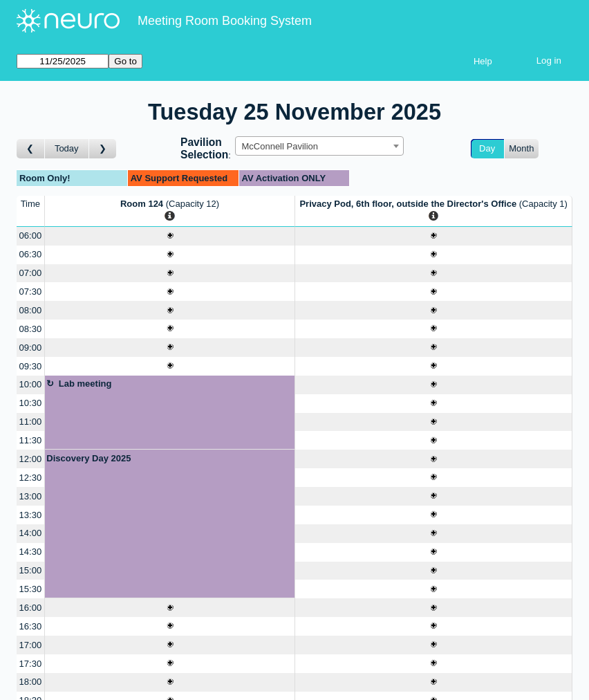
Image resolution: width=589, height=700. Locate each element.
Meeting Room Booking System (225, 21)
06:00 (31, 236)
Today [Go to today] (67, 148)
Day (487, 148)
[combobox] (319, 146)
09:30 (31, 366)
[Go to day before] (31, 149)
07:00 (31, 273)
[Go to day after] (103, 149)
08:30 (31, 329)
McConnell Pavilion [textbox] (280, 146)
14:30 (31, 552)
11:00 (31, 422)
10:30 (31, 403)
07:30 (31, 292)
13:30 (31, 515)
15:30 (31, 589)
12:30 (31, 478)
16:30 (31, 626)
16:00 (31, 608)
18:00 (31, 682)
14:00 (31, 533)
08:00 (31, 310)
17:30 (31, 664)
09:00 (31, 348)
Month (521, 148)
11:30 (31, 440)
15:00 (31, 570)
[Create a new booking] (170, 236)
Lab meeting (85, 384)
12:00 (31, 459)
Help (483, 61)
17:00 (31, 645)
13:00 (31, 496)
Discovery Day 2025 (88, 458)
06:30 (31, 254)
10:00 (31, 384)
